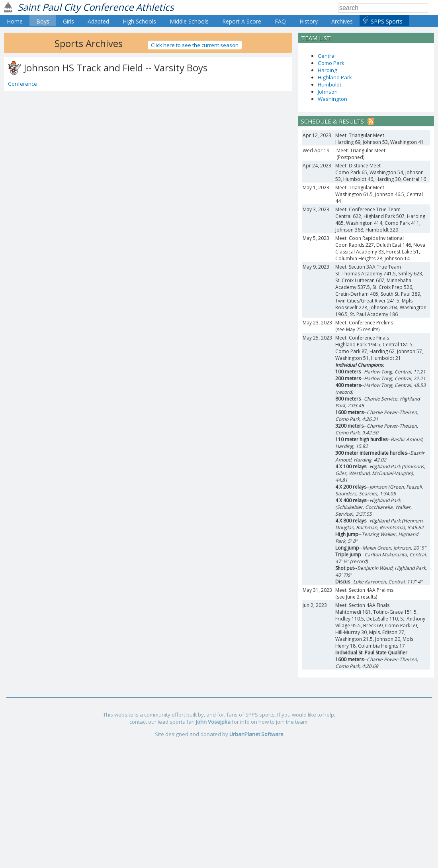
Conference (22, 84)
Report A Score (242, 21)
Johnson (328, 92)
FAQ (280, 21)
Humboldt (329, 84)
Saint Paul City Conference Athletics (96, 7)
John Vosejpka (213, 722)
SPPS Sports (387, 21)
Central (327, 56)
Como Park (331, 63)
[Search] (383, 8)
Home (15, 21)
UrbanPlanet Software (256, 734)
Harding (328, 70)
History (309, 21)
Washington (332, 99)
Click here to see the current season (195, 45)
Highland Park (335, 77)
